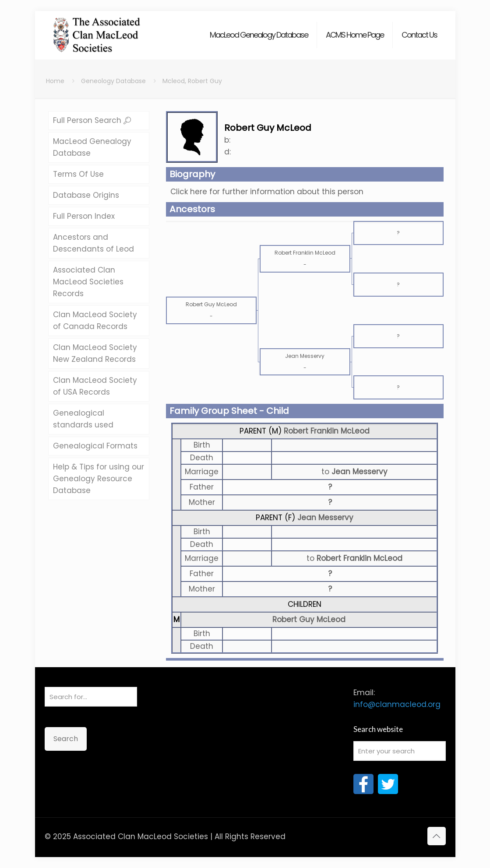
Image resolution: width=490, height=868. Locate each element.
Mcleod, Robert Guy (192, 81)
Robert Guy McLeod (309, 619)
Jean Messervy (325, 518)
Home (55, 81)
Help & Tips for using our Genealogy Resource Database (99, 479)
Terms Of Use (78, 174)
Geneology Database (113, 81)
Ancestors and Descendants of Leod (93, 243)
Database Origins (86, 195)
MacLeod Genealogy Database (92, 147)
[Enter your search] (400, 751)
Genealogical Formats (95, 446)
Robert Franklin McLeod (327, 431)
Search (66, 739)
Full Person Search (92, 120)
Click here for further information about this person (267, 192)
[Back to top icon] (437, 836)
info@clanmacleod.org (397, 704)
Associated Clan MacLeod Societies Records (88, 282)
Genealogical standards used (83, 419)
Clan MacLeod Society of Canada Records (95, 320)
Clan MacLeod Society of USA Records (95, 386)
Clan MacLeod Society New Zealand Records (95, 353)
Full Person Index (84, 216)
